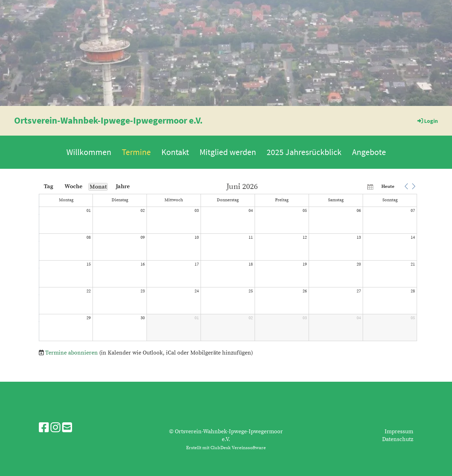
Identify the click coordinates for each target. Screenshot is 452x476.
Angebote (369, 152)
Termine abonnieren (72, 353)
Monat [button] (98, 187)
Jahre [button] (123, 186)
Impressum (399, 432)
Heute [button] (388, 186)
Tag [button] (49, 186)
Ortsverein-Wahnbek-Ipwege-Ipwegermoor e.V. (108, 120)
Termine (136, 152)
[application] (228, 262)
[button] (406, 186)
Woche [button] (73, 186)
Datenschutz (398, 439)
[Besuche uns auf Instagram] (55, 428)
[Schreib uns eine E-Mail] (67, 428)
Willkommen (89, 152)
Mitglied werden (228, 152)
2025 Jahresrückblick (304, 152)
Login (427, 121)
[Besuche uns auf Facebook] (44, 428)
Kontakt (175, 152)
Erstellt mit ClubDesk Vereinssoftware (226, 448)
